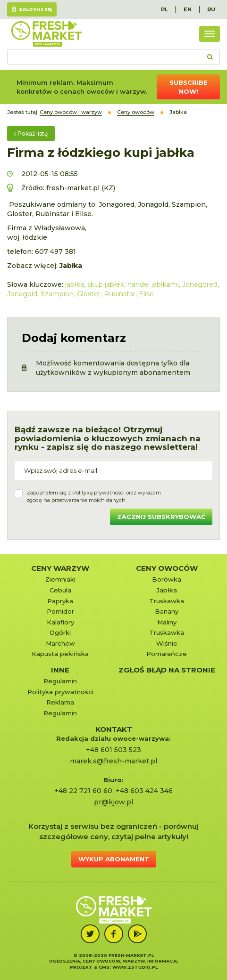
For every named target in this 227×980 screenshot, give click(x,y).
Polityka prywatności (60, 692)
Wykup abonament (114, 859)
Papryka (60, 601)
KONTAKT (114, 729)
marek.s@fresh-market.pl (113, 761)
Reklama (60, 702)
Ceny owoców (167, 568)
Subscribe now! (189, 87)
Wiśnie (167, 643)
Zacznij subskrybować (161, 517)
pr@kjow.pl (113, 802)
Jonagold (22, 294)
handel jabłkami (153, 284)
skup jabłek (106, 284)
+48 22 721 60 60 (83, 791)
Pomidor (60, 611)
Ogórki (60, 632)
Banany (167, 611)
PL (164, 9)
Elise (146, 294)
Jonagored (200, 284)
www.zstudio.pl (135, 967)
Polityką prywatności (98, 493)
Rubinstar (120, 294)
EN (188, 9)
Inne (60, 670)
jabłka (75, 284)
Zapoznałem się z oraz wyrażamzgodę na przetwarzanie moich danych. (94, 496)
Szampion (57, 294)
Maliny (167, 622)
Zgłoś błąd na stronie (167, 670)
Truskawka (167, 601)
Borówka (167, 579)
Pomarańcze (167, 654)
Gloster (89, 294)
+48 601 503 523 (113, 750)
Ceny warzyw (60, 568)
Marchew (60, 643)
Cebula (60, 590)
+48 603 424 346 (144, 791)
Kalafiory (60, 622)
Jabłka (167, 590)
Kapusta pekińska (60, 654)
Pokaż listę (31, 134)
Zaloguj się (35, 9)
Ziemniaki (60, 579)
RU (211, 9)
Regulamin (60, 681)
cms (104, 967)
